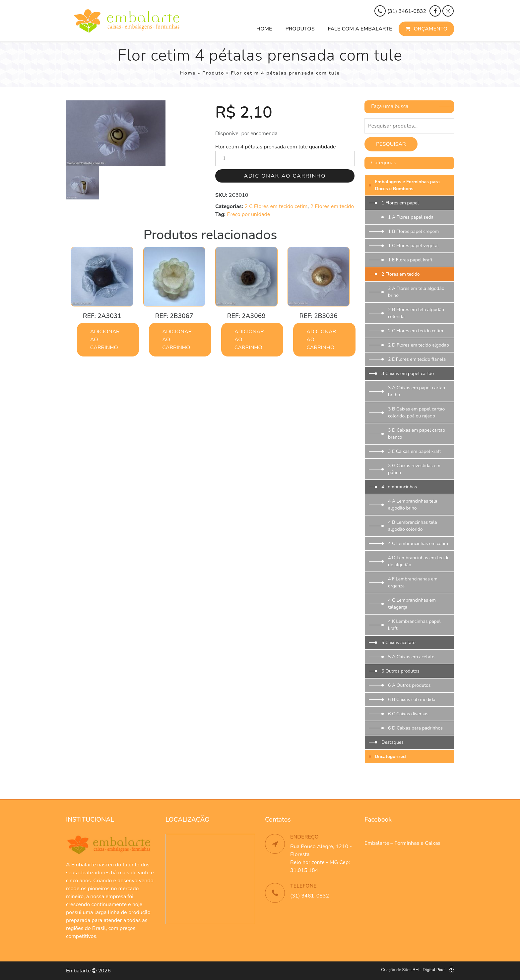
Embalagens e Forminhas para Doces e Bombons (407, 185)
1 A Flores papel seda (411, 217)
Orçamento (426, 29)
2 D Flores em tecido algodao (419, 345)
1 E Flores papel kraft (410, 260)
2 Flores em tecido (332, 206)
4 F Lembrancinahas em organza (413, 582)
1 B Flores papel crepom (413, 231)
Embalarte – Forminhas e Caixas (402, 843)
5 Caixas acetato (398, 643)
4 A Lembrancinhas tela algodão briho (413, 505)
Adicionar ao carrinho (285, 176)
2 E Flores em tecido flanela (417, 359)
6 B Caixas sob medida (412, 700)
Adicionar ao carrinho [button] (105, 340)
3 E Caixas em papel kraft (414, 451)
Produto (213, 73)
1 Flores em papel (400, 203)
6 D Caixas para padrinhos (415, 728)
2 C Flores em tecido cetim (276, 206)
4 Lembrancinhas (399, 487)
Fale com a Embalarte (360, 29)
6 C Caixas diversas (408, 714)
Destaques (392, 742)
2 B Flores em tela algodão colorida (416, 313)
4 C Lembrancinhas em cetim (418, 544)
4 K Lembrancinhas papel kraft (414, 625)
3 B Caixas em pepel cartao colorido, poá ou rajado (416, 412)
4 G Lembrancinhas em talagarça (412, 604)
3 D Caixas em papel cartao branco (417, 434)
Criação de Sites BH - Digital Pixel (413, 970)
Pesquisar (391, 144)
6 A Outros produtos (409, 685)
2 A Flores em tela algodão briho (416, 292)
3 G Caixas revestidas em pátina (414, 469)
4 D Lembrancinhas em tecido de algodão (419, 561)
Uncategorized (390, 757)
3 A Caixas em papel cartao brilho (417, 391)
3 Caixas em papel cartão (408, 374)
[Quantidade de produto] (285, 158)
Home (264, 29)
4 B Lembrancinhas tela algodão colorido (413, 526)
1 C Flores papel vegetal (413, 246)
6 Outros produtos (400, 671)
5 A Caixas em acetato (411, 657)
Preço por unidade (248, 214)
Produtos (300, 29)
